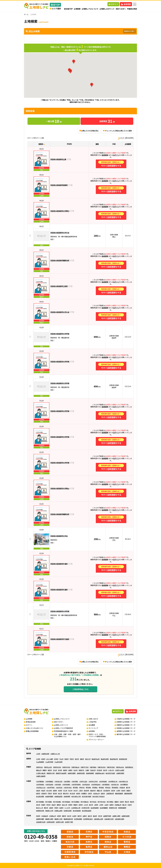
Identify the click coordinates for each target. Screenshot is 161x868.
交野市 (90, 793)
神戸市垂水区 (85, 802)
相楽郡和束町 (81, 773)
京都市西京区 (129, 767)
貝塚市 (60, 790)
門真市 (50, 793)
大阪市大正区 (83, 781)
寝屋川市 (99, 790)
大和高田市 (45, 816)
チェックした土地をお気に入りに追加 (117, 131)
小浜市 (38, 754)
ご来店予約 (93, 722)
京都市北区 (39, 767)
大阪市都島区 (40, 781)
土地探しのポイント (107, 9)
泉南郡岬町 (67, 796)
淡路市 (51, 808)
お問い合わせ (93, 719)
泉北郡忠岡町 (40, 796)
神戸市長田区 (66, 802)
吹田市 (43, 790)
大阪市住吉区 (86, 784)
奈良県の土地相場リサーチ (126, 728)
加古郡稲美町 (95, 808)
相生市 (54, 805)
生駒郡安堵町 (40, 819)
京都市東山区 (75, 767)
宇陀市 (100, 816)
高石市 (60, 793)
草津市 (56, 759)
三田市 (106, 805)
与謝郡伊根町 (120, 773)
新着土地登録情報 (32, 731)
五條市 (74, 816)
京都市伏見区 (111, 767)
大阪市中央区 (68, 787)
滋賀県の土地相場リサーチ (126, 731)
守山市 (61, 759)
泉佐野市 (86, 790)
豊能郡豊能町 (119, 793)
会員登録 (126, 4)
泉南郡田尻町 (58, 796)
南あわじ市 (39, 808)
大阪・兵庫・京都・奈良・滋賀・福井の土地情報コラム (67, 735)
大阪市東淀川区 (123, 781)
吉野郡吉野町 (51, 822)
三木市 (86, 805)
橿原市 (64, 816)
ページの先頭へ (156, 863)
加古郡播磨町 (104, 808)
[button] (74, 62)
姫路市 (117, 802)
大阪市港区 (75, 781)
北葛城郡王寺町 (109, 819)
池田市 (38, 790)
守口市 (65, 790)
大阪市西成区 (106, 784)
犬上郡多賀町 (58, 762)
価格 (97, 144)
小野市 (101, 805)
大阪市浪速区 (103, 781)
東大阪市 (72, 793)
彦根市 (43, 759)
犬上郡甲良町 (49, 762)
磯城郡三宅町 (58, 819)
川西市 (96, 805)
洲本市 (38, 805)
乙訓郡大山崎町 (120, 770)
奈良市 (38, 816)
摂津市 (55, 793)
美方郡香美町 (77, 811)
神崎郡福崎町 (122, 808)
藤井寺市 (66, 793)
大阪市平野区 (51, 787)
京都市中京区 (66, 767)
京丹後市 (99, 770)
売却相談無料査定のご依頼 (63, 731)
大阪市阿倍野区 (76, 784)
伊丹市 (48, 805)
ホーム (26, 14)
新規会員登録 (31, 722)
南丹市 (105, 770)
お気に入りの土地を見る (89, 131)
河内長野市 (107, 790)
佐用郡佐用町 (68, 811)
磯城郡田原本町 (68, 819)
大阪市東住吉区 (96, 784)
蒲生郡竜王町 (114, 759)
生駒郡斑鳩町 (126, 816)
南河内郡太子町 (76, 796)
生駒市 (85, 816)
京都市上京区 (48, 767)
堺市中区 (82, 787)
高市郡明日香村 (88, 819)
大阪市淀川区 (115, 784)
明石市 (127, 802)
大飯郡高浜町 (45, 754)
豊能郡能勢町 (128, 793)
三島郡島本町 (110, 793)
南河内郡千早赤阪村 (99, 796)
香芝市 (90, 816)
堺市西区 (95, 787)
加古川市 (65, 805)
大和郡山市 (52, 816)
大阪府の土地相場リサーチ (126, 719)
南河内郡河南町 (87, 796)
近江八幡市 (50, 759)
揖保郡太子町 (49, 811)
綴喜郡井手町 (51, 773)
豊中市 (128, 787)
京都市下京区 (85, 767)
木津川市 (111, 770)
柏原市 (38, 793)
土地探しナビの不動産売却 (63, 728)
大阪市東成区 (40, 784)
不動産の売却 (132, 9)
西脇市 (75, 805)
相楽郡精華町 (90, 773)
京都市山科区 (120, 767)
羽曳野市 (44, 793)
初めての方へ (121, 9)
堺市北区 (108, 787)
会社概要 (92, 725)
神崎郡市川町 (113, 808)
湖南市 (82, 759)
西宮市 (132, 802)
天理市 (59, 816)
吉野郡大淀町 (60, 822)
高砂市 (91, 805)
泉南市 (78, 793)
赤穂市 (70, 805)
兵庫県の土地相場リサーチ (126, 722)
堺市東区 (88, 787)
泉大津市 (49, 790)
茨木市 (75, 790)
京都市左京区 (57, 767)
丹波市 (130, 805)
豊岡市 (59, 805)
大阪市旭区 (58, 784)
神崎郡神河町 (40, 811)
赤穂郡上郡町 (58, 811)
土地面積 (128, 144)
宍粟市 (56, 808)
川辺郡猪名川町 (76, 808)
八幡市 (87, 770)
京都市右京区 (102, 767)
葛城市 (95, 816)
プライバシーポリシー (96, 740)
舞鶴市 (45, 770)
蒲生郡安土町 (96, 759)
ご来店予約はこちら (80, 689)
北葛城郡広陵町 (120, 819)
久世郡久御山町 (41, 773)
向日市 (75, 770)
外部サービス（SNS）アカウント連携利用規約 (97, 735)
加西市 (111, 805)
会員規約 (92, 731)
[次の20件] (129, 138)
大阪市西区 (67, 781)
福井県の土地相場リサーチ (126, 734)
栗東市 (67, 759)
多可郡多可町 (86, 808)
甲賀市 (72, 759)
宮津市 (60, 770)
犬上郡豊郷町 (40, 762)
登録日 (41, 144)
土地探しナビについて (90, 9)
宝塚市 (81, 805)
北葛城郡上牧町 (99, 819)
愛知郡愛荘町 (123, 759)
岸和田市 (122, 787)
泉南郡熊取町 (49, 796)
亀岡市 (65, 770)
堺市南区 (101, 787)
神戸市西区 (110, 802)
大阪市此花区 (58, 781)
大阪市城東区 (66, 784)
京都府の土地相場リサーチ (126, 725)
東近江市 (88, 759)
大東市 (118, 790)
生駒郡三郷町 (116, 816)
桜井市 (69, 816)
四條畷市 (84, 793)
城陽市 (70, 770)
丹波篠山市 (118, 805)
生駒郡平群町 (107, 816)
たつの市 (67, 808)
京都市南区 (93, 767)
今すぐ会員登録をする (111, 164)
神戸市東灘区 (40, 802)
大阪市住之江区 (41, 787)
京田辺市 (93, 770)
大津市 (38, 759)
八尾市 (81, 790)
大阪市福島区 (49, 781)
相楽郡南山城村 (100, 773)
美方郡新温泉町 (87, 811)
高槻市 (55, 790)
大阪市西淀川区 (113, 781)
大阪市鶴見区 (124, 784)
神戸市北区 (93, 802)
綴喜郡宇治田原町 (61, 773)
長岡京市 (81, 770)
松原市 (113, 790)
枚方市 (70, 790)
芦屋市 (43, 805)
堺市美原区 (115, 787)
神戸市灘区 (49, 802)
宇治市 (55, 770)
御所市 (79, 816)
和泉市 (123, 790)
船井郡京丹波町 (110, 773)
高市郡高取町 (78, 819)
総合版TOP (68, 9)
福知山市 (39, 770)
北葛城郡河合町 (41, 822)
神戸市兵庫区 (57, 802)
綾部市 (50, 770)
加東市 (61, 808)
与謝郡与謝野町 (41, 776)
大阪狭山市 (96, 793)
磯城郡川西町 (49, 819)
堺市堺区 (75, 787)
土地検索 (77, 9)
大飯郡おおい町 (55, 754)
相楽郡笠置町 (72, 773)
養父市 (124, 805)
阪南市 (103, 793)
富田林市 (93, 790)
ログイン (113, 4)
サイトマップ (93, 728)
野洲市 (77, 759)
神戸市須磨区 (75, 802)
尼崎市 (122, 802)
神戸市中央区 (102, 802)
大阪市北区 (59, 787)
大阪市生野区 (49, 784)
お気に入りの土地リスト (35, 728)
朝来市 (46, 808)
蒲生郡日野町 (105, 759)
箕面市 (128, 790)
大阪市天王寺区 (93, 781)
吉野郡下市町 (69, 822)
